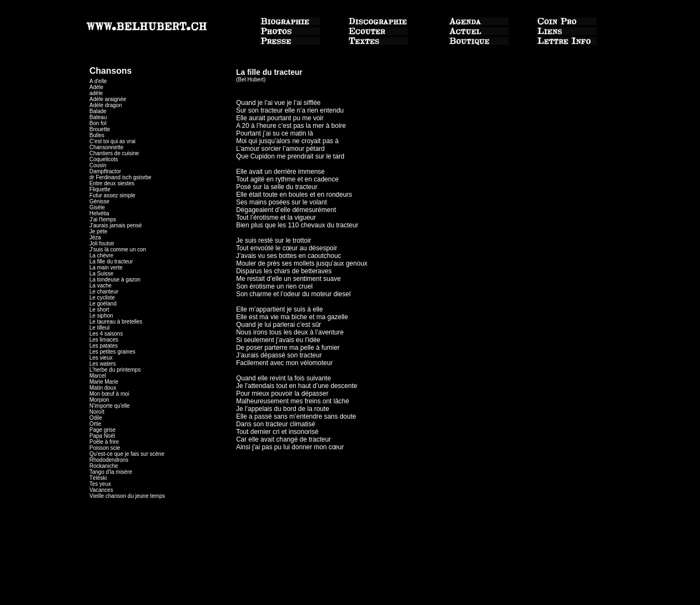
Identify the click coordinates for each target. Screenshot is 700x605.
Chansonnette (107, 147)
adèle (96, 93)
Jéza (95, 237)
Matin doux (103, 388)
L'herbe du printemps (115, 370)
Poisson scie (105, 448)
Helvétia (100, 213)
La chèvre (102, 255)
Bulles (97, 135)
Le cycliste (103, 298)
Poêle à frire (104, 442)
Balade (98, 111)
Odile (96, 418)
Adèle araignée (108, 99)
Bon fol (98, 123)
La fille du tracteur (112, 262)
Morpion (100, 400)
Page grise (103, 430)
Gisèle (97, 207)
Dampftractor (106, 171)
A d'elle (98, 81)
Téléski (98, 478)
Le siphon (101, 316)
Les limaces (104, 340)
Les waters (103, 364)
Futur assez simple (113, 195)
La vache (101, 286)
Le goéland (103, 304)
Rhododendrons (109, 460)
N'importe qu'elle (110, 406)
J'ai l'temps (103, 219)
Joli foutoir (104, 243)
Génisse (100, 201)
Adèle (97, 87)
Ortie (96, 424)
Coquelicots (104, 159)
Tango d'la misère (111, 472)
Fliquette (100, 189)
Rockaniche (104, 466)
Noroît (97, 412)
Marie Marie (104, 382)
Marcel (98, 376)
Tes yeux (100, 484)
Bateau (98, 117)
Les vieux (101, 358)
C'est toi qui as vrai (113, 141)
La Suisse (102, 274)
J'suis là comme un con (118, 249)
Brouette (100, 129)
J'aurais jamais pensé (116, 225)
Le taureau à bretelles (116, 322)
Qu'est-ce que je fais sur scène (127, 454)
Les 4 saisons (106, 334)
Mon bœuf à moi (110, 394)
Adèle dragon (106, 105)
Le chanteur (104, 292)
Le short (100, 310)
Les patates (104, 346)
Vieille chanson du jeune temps (127, 496)
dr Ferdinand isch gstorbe (121, 177)
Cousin (98, 165)
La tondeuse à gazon (115, 280)
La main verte (106, 268)
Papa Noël (103, 436)
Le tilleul (100, 328)
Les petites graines (113, 352)
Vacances (101, 490)
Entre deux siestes (112, 183)
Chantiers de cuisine (115, 153)
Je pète (99, 231)
